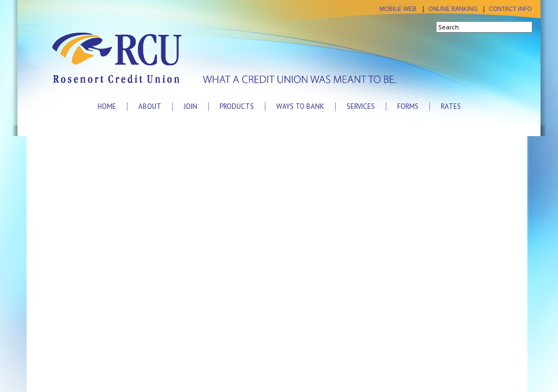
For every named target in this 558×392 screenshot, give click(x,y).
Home (107, 106)
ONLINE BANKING (453, 9)
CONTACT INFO (510, 9)
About (150, 106)
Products (237, 106)
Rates (451, 106)
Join (190, 106)
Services (361, 106)
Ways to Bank (300, 106)
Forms (408, 106)
